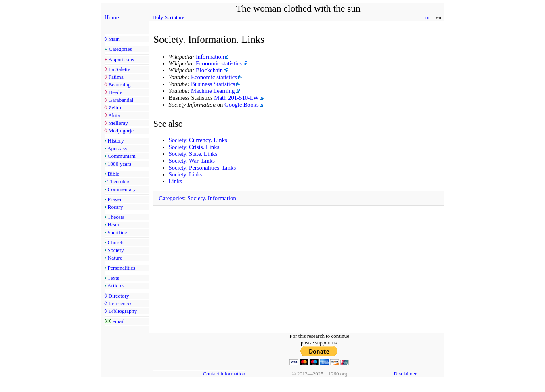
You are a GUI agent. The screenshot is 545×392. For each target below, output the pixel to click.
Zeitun (115, 108)
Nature (115, 258)
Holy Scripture (169, 17)
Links (176, 181)
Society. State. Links (193, 154)
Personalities (122, 268)
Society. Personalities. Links (202, 168)
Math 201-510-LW (236, 98)
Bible (114, 174)
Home (112, 17)
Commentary (122, 189)
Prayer (115, 199)
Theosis (116, 217)
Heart (114, 225)
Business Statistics (213, 84)
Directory (118, 296)
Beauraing (119, 85)
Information (210, 57)
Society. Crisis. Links (194, 147)
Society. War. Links (192, 161)
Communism (122, 156)
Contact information (224, 374)
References (120, 303)
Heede (115, 92)
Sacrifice (117, 232)
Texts (113, 278)
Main (114, 39)
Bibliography (123, 311)
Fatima (116, 77)
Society (116, 250)
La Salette (119, 69)
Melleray (118, 123)
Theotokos (119, 181)
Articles (116, 286)
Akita (114, 115)
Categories (121, 49)
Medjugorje (121, 131)
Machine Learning (213, 91)
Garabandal (121, 100)
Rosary (115, 207)
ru (427, 17)
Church (116, 242)
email (119, 321)
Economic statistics (219, 63)
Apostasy (117, 148)
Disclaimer (405, 374)
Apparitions (121, 59)
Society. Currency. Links (198, 140)
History (116, 141)
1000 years (119, 164)
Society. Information (212, 198)
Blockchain (209, 70)
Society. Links (186, 174)
